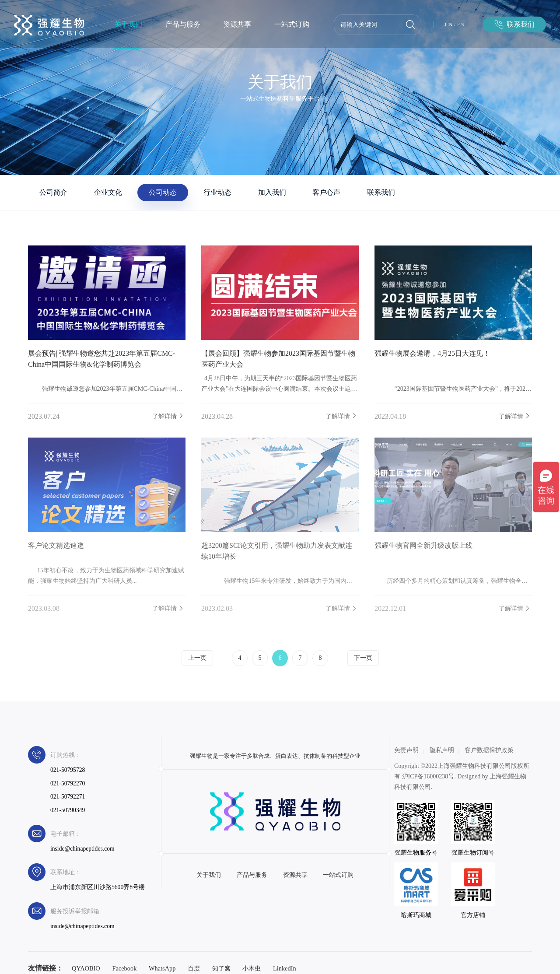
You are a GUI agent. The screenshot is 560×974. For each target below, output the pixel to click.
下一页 (363, 658)
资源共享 (237, 24)
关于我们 (128, 24)
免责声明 (406, 750)
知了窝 (221, 968)
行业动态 (217, 192)
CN (449, 25)
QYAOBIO (86, 968)
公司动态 (163, 192)
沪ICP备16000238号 (428, 776)
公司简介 (53, 192)
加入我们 (272, 192)
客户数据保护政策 (489, 750)
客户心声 (326, 192)
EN (461, 25)
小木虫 (252, 968)
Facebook (124, 968)
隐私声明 (442, 750)
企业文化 (108, 192)
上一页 (197, 658)
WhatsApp (162, 968)
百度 (194, 968)
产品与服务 (183, 24)
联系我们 (381, 192)
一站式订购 (292, 24)
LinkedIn (285, 968)
